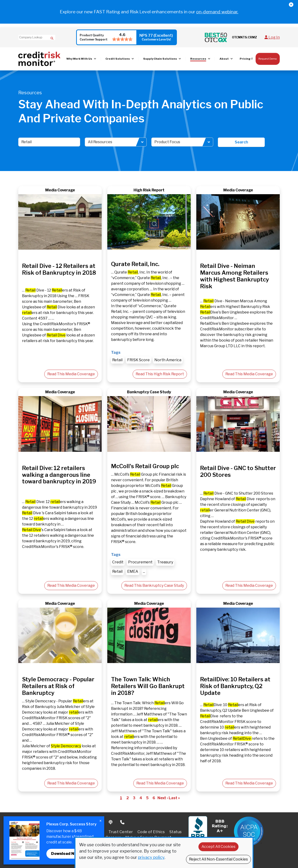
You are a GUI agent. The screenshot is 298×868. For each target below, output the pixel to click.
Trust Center (121, 832)
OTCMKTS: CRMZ (244, 37)
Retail (117, 360)
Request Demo (268, 59)
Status (176, 832)
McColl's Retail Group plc (145, 466)
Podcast (111, 822)
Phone (123, 822)
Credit (118, 562)
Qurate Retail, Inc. (135, 264)
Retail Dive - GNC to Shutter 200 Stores (238, 471)
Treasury (165, 562)
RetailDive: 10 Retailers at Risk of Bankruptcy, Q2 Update (235, 686)
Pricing (245, 59)
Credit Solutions (118, 59)
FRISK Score (138, 360)
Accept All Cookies (218, 847)
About (224, 59)
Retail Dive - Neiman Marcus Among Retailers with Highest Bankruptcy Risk (235, 276)
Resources (198, 59)
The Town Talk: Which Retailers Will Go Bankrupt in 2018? (148, 686)
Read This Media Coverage (71, 374)
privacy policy (151, 857)
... (144, 571)
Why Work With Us (79, 59)
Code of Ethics (151, 832)
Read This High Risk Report (160, 374)
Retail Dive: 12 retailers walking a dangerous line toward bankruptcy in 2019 (59, 475)
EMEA (133, 571)
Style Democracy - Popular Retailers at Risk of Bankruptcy (58, 686)
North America (168, 360)
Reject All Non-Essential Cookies (218, 859)
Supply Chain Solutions (160, 59)
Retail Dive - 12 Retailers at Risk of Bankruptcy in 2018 (59, 269)
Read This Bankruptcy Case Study (154, 585)
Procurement (140, 562)
